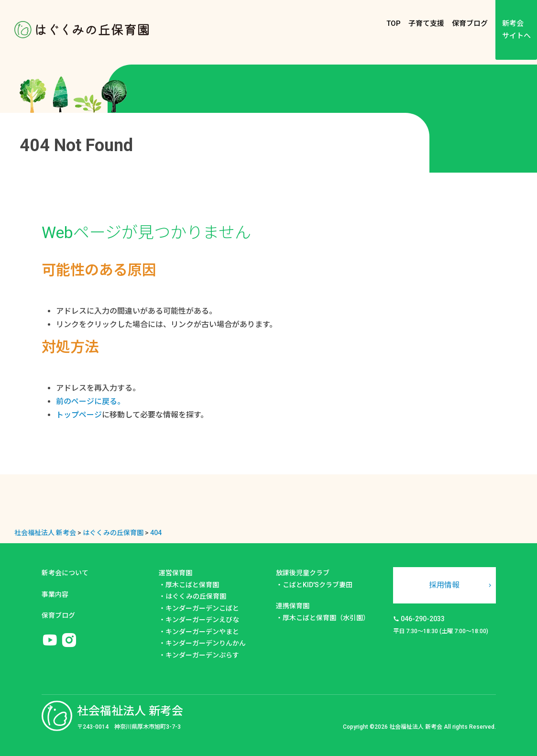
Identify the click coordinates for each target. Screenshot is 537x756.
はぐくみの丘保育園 (196, 596)
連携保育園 (293, 606)
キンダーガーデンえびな (202, 620)
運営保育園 (175, 573)
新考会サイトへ (516, 30)
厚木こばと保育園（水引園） (326, 618)
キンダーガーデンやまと (202, 632)
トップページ (79, 415)
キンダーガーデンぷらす (202, 655)
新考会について (65, 573)
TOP (394, 23)
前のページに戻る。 (90, 401)
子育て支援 (426, 23)
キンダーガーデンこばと (202, 608)
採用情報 (444, 585)
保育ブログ (470, 23)
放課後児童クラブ (303, 573)
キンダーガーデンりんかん (206, 643)
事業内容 (55, 594)
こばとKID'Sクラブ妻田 (318, 585)
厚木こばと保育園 (192, 585)
